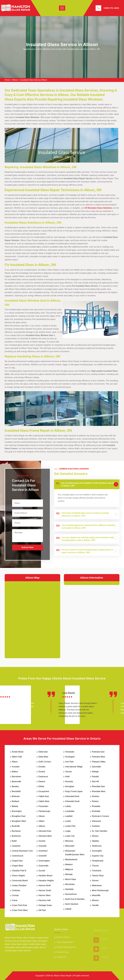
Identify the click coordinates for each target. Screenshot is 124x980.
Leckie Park (70, 826)
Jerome (69, 772)
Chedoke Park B (19, 871)
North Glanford (72, 904)
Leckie (68, 821)
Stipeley (95, 841)
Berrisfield (16, 791)
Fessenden (43, 806)
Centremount (18, 856)
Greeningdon (44, 861)
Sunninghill (97, 851)
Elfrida (41, 786)
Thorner (95, 866)
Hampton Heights (46, 881)
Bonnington (17, 811)
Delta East (43, 752)
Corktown (16, 890)
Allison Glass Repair (63, 976)
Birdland (15, 801)
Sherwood (96, 821)
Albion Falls (17, 757)
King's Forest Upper (74, 791)
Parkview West (98, 757)
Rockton (96, 796)
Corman (15, 895)
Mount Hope (71, 879)
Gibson (42, 816)
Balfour (15, 772)
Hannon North (45, 885)
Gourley (42, 841)
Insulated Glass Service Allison (34, 80)
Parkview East (98, 752)
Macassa (69, 841)
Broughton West (19, 821)
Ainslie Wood (18, 752)
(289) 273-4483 (111, 8)
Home (7, 80)
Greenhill (42, 856)
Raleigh (95, 772)
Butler (14, 841)
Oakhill (68, 909)
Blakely (15, 806)
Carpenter (16, 846)
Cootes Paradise (19, 885)
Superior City (98, 856)
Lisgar (68, 831)
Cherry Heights (18, 876)
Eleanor (42, 781)
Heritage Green (45, 905)
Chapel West (17, 866)
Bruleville (16, 826)
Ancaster (16, 767)
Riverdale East (98, 786)
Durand (42, 772)
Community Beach (20, 881)
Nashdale (69, 889)
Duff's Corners (45, 762)
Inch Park (69, 762)
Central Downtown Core (22, 851)
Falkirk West (44, 801)
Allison (15, 80)
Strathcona (97, 846)
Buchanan (16, 831)
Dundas (42, 767)
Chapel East (17, 861)
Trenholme (97, 871)
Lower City (70, 836)
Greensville (43, 866)
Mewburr (69, 864)
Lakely (68, 806)
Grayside (42, 846)
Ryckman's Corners (100, 816)
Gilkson (42, 826)
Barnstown (17, 777)
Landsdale (70, 811)
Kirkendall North (72, 796)
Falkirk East (44, 796)
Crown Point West (20, 910)
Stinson (95, 836)
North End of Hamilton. (75, 899)
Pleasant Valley (99, 762)
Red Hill (95, 781)
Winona (95, 900)
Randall (95, 777)
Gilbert (41, 821)
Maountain (70, 846)
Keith (67, 777)
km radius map (32, 618)
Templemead (98, 861)
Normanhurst (71, 894)
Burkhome (16, 836)
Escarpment (44, 791)
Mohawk (69, 874)
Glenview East (45, 831)
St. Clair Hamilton (100, 831)
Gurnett (42, 871)
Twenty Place (98, 876)
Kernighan (70, 786)
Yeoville (95, 905)
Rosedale (96, 806)
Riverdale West (99, 791)
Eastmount (43, 777)
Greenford (43, 851)
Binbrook (16, 796)
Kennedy (69, 781)
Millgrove (69, 869)
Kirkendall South (72, 801)
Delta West (43, 757)
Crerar (15, 900)
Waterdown (97, 885)
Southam (96, 826)
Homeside (70, 752)
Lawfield (69, 816)
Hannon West (44, 895)
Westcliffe (96, 895)
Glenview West (45, 836)
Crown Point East (19, 905)
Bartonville (16, 781)
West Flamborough (100, 890)
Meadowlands (71, 859)
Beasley (15, 786)
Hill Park (42, 910)
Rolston (95, 801)
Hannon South (45, 890)
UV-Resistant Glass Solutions (98, 208)
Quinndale (96, 767)
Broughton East (19, 816)
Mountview (70, 884)
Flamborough (44, 811)
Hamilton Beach (45, 876)
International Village (74, 767)
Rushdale (96, 811)
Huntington (70, 757)
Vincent (95, 881)
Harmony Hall (44, 900)
